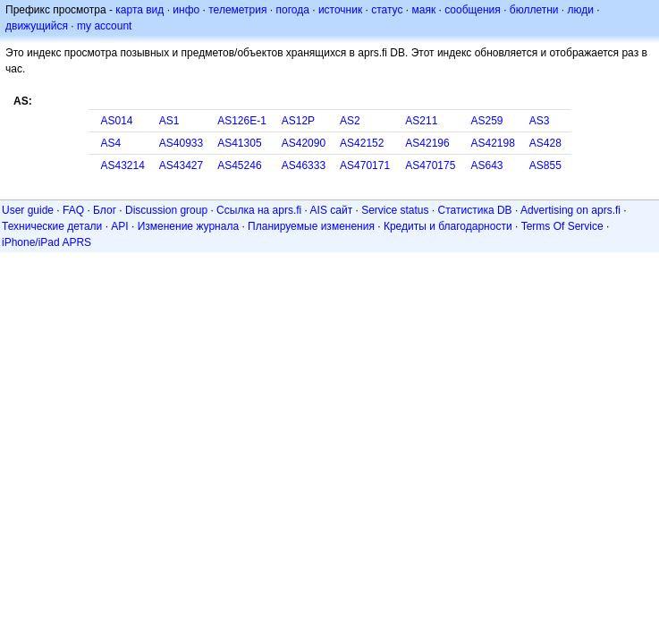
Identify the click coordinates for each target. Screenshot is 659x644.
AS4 (111, 143)
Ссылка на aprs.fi (259, 210)
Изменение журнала (188, 226)
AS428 (545, 143)
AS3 (540, 121)
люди (581, 10)
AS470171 (365, 165)
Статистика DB (475, 210)
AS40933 (181, 143)
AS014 (117, 121)
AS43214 (123, 165)
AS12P (298, 121)
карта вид (139, 10)
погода (292, 10)
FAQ (73, 210)
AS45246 (239, 165)
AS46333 (304, 165)
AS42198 (493, 143)
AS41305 (239, 143)
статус (387, 10)
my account (104, 26)
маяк (424, 10)
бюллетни (534, 10)
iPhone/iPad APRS (46, 242)
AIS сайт (332, 210)
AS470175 (430, 165)
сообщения (473, 10)
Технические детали (52, 226)
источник (340, 10)
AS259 (487, 121)
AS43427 (181, 165)
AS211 (421, 121)
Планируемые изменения (311, 226)
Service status (395, 210)
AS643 (487, 165)
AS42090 (304, 143)
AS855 (545, 165)
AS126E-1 (242, 121)
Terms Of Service (562, 226)
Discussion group (166, 210)
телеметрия (237, 10)
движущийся (37, 26)
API (119, 226)
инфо (186, 10)
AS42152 (362, 143)
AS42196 (427, 143)
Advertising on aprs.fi (570, 210)
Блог (105, 210)
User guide (28, 210)
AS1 (169, 121)
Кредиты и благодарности (448, 226)
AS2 (350, 121)
